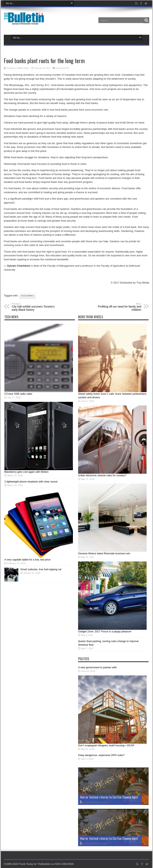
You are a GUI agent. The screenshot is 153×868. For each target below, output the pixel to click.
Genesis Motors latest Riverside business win (104, 553)
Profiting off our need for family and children (117, 307)
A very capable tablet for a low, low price (27, 560)
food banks (27, 296)
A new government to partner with (97, 667)
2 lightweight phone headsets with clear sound (31, 482)
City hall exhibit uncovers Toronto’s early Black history (36, 307)
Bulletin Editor (23, 68)
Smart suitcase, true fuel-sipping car (41, 569)
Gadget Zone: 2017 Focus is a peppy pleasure (105, 631)
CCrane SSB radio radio (18, 394)
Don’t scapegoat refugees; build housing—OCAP (106, 745)
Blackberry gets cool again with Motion (26, 472)
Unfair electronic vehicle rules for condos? (102, 475)
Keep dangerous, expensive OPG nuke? (101, 755)
